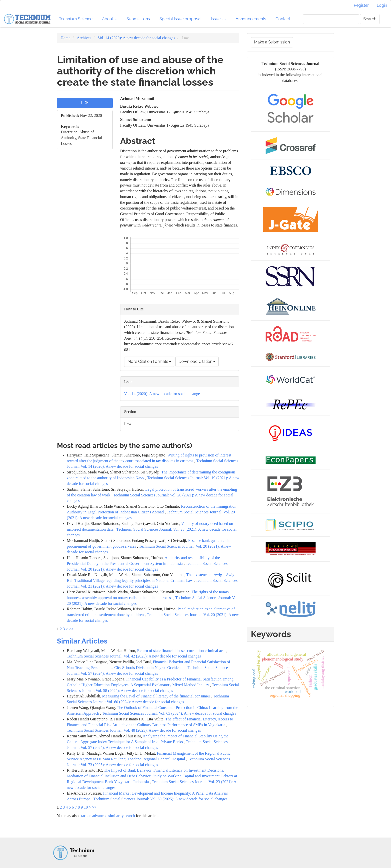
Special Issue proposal (180, 19)
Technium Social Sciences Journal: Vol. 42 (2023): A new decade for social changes (134, 656)
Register (361, 5)
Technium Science (76, 19)
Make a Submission (272, 42)
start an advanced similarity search (107, 816)
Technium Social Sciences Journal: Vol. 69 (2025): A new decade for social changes (160, 799)
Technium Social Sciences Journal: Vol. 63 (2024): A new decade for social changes (169, 713)
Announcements (251, 19)
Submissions (138, 19)
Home (66, 38)
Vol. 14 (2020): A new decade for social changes (136, 38)
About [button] (109, 19)
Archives (84, 38)
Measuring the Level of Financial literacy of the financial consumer (157, 696)
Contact (283, 19)
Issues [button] (218, 19)
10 (86, 807)
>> (71, 629)
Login (382, 5)
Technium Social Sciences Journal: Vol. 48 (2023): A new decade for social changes (134, 730)
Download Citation (197, 361)
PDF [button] (85, 103)
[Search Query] (331, 19)
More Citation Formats (149, 361)
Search (370, 19)
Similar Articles (82, 641)
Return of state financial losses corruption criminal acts (182, 651)
